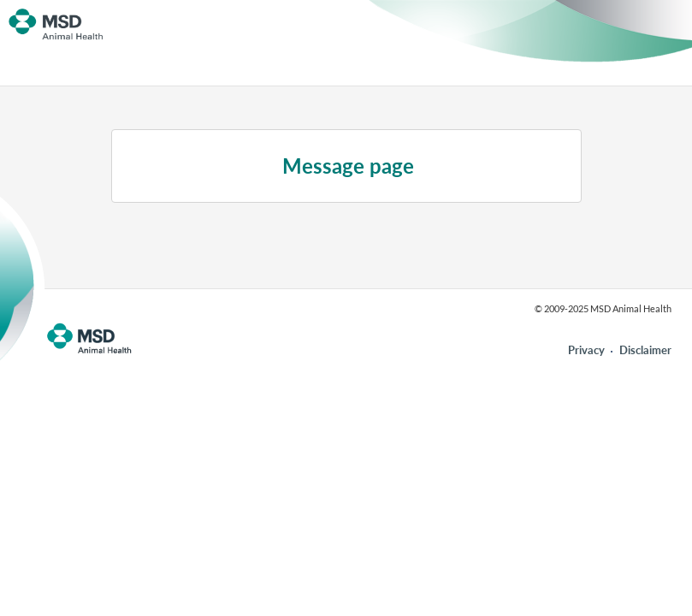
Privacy (586, 350)
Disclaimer (645, 350)
